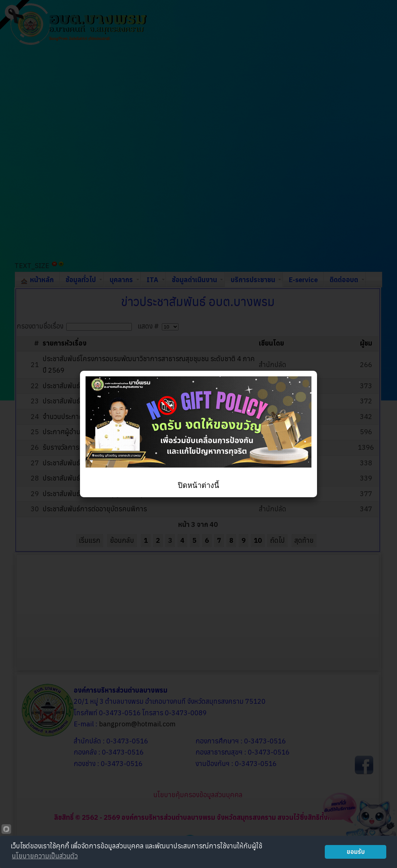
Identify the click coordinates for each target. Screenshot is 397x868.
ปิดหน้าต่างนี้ (198, 485)
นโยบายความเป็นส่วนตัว (45, 856)
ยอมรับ (356, 852)
